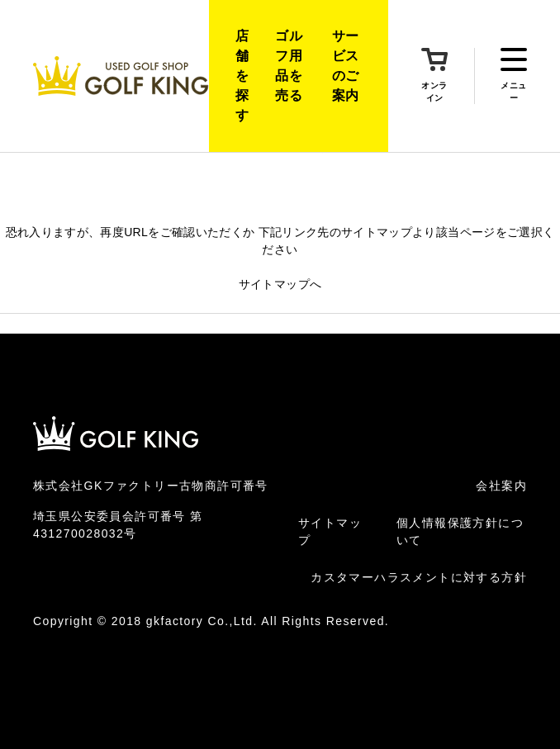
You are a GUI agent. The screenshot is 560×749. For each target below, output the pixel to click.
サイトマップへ (280, 284)
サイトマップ (330, 531)
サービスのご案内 (346, 66)
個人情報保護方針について (460, 531)
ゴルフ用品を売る (289, 66)
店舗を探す (242, 76)
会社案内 (501, 486)
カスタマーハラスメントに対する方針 (419, 577)
